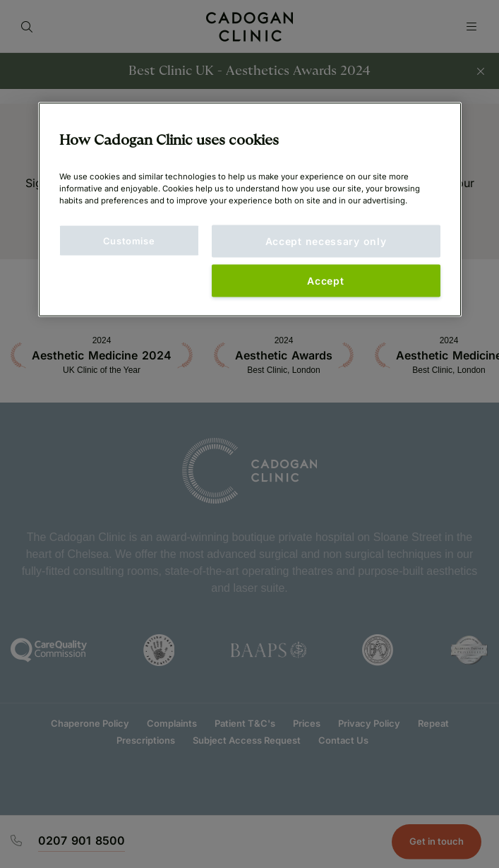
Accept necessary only (326, 240)
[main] (250, 209)
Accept (325, 280)
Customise (129, 240)
